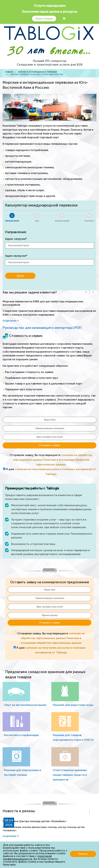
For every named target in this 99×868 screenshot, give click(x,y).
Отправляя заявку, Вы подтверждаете (50, 460)
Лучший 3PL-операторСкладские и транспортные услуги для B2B (50, 63)
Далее (20, 276)
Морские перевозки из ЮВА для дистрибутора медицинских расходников (43, 303)
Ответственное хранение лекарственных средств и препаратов (70, 775)
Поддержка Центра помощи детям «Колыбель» (35, 821)
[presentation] (86, 292)
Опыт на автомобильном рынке (25, 705)
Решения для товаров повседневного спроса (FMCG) (73, 737)
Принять (83, 854)
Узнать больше (44, 19)
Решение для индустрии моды (73, 705)
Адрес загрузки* (16, 239)
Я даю (51, 471)
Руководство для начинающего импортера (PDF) (42, 328)
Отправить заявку (49, 445)
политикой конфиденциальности (27, 857)
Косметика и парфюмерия (21, 735)
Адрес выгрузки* (16, 256)
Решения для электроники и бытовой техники (23, 772)
